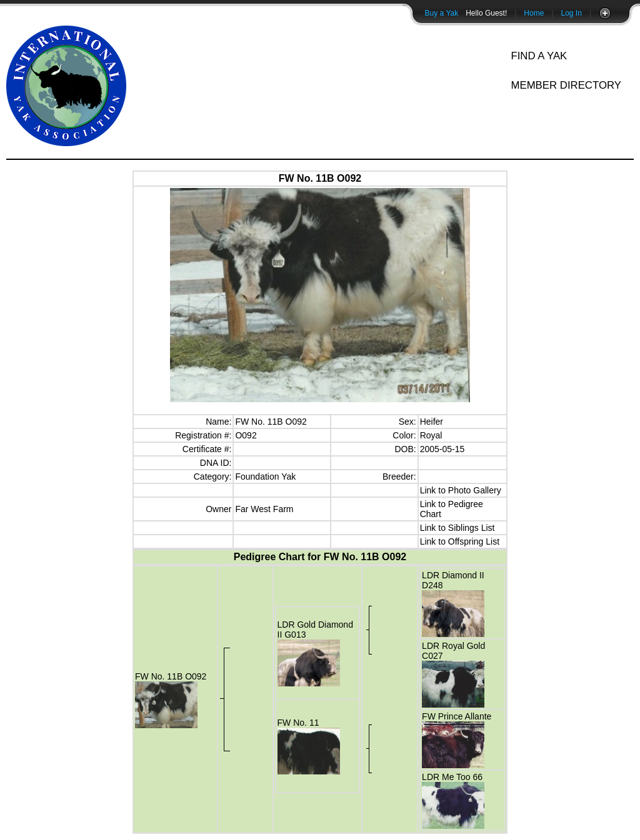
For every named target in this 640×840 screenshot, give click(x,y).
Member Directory (566, 85)
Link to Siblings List (457, 528)
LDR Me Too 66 (452, 777)
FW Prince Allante (457, 716)
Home (534, 13)
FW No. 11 (298, 723)
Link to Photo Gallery (461, 490)
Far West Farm (264, 509)
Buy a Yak (442, 13)
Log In (572, 13)
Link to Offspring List (460, 541)
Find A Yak (539, 56)
